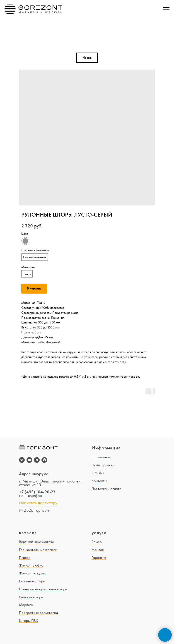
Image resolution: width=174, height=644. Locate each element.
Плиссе (25, 558)
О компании (101, 457)
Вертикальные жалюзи (36, 542)
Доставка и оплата (106, 489)
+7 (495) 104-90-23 (37, 492)
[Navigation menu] (166, 9)
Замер (97, 542)
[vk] (22, 460)
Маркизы (26, 605)
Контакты (99, 481)
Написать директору (38, 503)
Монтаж (98, 550)
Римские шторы (31, 597)
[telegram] (37, 460)
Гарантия (99, 558)
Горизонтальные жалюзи (38, 550)
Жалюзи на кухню (33, 573)
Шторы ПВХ (28, 621)
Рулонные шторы (32, 581)
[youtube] (29, 460)
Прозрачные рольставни (38, 613)
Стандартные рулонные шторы (43, 589)
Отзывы (98, 473)
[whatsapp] (44, 460)
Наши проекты (103, 465)
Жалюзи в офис (31, 565)
